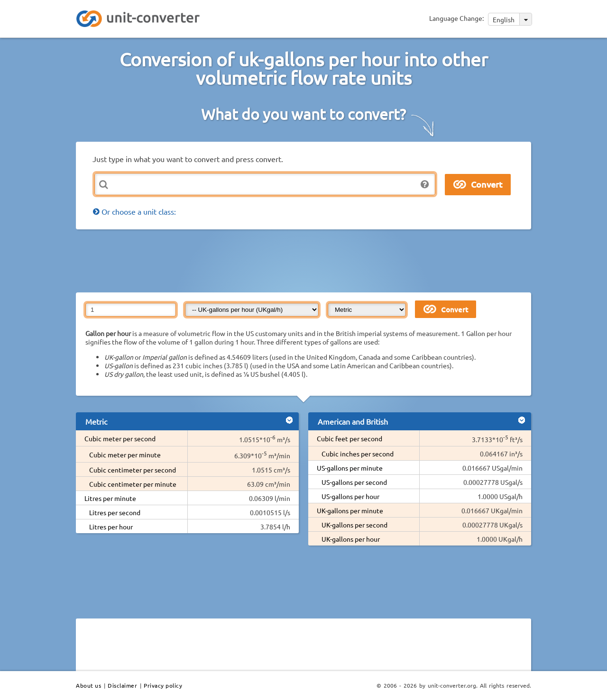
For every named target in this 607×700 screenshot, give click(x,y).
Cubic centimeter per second (133, 470)
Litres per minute (110, 498)
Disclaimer (122, 685)
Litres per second (115, 512)
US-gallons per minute (350, 468)
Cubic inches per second (358, 454)
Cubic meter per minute (125, 455)
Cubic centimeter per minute (133, 484)
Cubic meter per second (120, 438)
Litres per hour (111, 527)
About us (88, 685)
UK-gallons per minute (350, 510)
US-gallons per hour (350, 496)
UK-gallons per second (354, 525)
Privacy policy (163, 685)
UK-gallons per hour (351, 539)
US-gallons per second (354, 482)
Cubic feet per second (349, 438)
